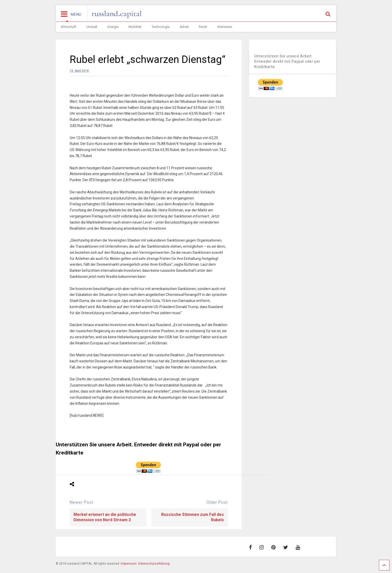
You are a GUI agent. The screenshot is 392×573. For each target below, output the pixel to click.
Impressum (129, 564)
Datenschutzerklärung (154, 564)
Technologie (161, 27)
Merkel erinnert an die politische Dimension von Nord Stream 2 (105, 517)
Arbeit (184, 27)
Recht (203, 27)
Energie (113, 27)
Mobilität (135, 27)
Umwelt (92, 27)
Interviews (225, 27)
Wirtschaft (68, 27)
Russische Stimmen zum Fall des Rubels (193, 517)
